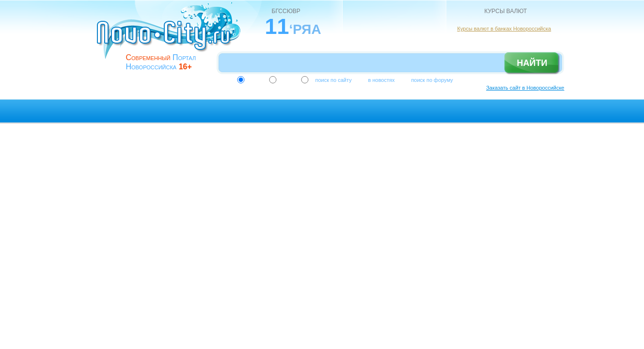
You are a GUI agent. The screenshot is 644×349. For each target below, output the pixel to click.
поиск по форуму (432, 80)
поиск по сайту (334, 80)
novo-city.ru (172, 38)
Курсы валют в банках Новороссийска (504, 29)
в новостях (382, 80)
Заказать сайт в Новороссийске (525, 88)
